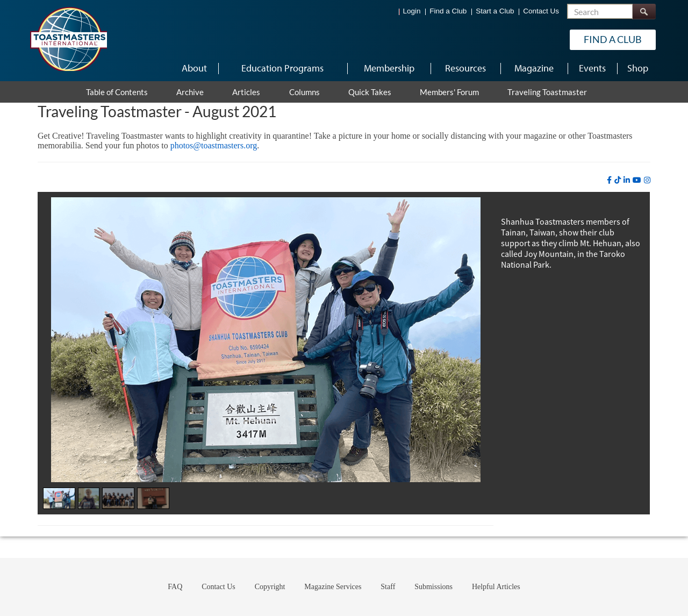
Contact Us (541, 11)
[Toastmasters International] (68, 39)
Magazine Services (333, 587)
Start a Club (495, 11)
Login (412, 11)
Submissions (433, 587)
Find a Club (448, 11)
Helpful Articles (496, 587)
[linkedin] (627, 180)
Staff (388, 587)
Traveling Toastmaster (547, 92)
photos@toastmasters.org (214, 145)
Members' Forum (449, 92)
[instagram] (647, 180)
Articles (246, 92)
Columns (304, 92)
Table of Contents (117, 92)
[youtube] (637, 180)
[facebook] (609, 180)
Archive (190, 92)
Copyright (270, 587)
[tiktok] (618, 180)
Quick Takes (370, 92)
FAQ (175, 587)
